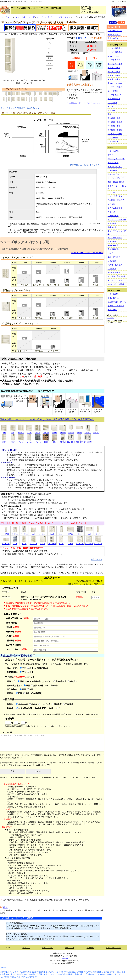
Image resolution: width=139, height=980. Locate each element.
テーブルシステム (115, 167)
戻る (4, 907)
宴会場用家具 (113, 249)
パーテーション (114, 171)
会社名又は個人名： (19, 618)
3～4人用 (6, 533)
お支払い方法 (47, 948)
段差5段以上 (60, 681)
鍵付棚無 (63, 432)
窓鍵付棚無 (71, 441)
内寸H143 (21, 432)
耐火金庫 (111, 204)
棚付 (4, 432)
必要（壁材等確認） (33, 693)
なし (59, 708)
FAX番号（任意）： (15, 645)
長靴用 (4, 441)
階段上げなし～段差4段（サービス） (35, 681)
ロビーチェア (113, 216)
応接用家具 (112, 227)
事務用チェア (113, 163)
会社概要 (90, 948)
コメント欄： (52, 741)
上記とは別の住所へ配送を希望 (16, 656)
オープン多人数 (114, 60)
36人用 (70, 543)
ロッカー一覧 (113, 138)
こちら (101, 584)
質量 (50, 64)
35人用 (61, 543)
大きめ (21, 441)
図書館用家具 (113, 245)
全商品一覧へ (97, 560)
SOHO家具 (112, 269)
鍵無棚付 (71, 432)
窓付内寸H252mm (115, 134)
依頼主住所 (22, 704)
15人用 (70, 533)
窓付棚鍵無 (88, 441)
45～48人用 (89, 543)
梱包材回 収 (99, 65)
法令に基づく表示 (113, 948)
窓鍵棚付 (63, 441)
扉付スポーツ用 (114, 99)
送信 (13, 771)
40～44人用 (80, 543)
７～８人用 (24, 533)
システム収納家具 (115, 208)
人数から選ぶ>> (114, 35)
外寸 (50, 48)
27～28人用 (33, 543)
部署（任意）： (13, 623)
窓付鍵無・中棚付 (115, 126)
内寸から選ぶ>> (114, 38)
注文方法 (26, 948)
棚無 (13, 432)
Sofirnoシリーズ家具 (116, 284)
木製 (54, 441)
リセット (38, 771)
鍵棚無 (79, 432)
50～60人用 (98, 543)
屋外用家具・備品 (115, 238)
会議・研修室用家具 (116, 182)
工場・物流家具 (114, 257)
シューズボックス (115, 196)
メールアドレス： (18, 649)
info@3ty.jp (63, 958)
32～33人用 (52, 543)
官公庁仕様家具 (114, 272)
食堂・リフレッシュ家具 (117, 232)
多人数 (29, 432)
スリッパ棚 (112, 103)
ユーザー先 (44, 704)
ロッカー (111, 192)
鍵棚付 (54, 432)
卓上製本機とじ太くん (117, 302)
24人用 (15, 543)
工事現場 (68, 704)
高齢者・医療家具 (115, 265)
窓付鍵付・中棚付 (115, 118)
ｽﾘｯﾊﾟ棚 (46, 432)
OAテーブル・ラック (116, 159)
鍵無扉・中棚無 (114, 79)
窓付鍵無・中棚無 (115, 130)
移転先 (33, 704)
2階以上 (72, 681)
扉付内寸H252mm (115, 83)
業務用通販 (112, 310)
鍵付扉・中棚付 (114, 68)
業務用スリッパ (114, 298)
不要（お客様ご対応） (38, 668)
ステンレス (38, 441)
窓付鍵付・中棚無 (115, 122)
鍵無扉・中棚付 (114, 76)
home (8, 948)
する (23, 668)
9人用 (33, 533)
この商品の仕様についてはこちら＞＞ (83, 103)
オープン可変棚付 (115, 64)
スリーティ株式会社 (119, 1)
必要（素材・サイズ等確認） (45, 686)
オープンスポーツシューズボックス (53, 17)
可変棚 (38, 432)
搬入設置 (90, 65)
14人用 (61, 533)
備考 (50, 69)
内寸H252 (88, 432)
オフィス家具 (113, 151)
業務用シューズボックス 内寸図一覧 (87, 253)
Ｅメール (110, 318)
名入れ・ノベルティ (116, 306)
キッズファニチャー (116, 280)
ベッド (110, 253)
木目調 (46, 441)
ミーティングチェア (116, 178)
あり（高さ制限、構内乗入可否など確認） (36, 708)
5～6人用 (15, 533)
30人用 (43, 543)
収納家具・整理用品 (116, 200)
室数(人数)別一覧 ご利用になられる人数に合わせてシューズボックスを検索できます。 (45, 523)
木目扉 (110, 107)
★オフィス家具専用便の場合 (16, 830)
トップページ (7, 17)
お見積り (76, 58)
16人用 (80, 533)
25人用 (24, 543)
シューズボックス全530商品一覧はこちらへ (20, 108)
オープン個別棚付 (115, 48)
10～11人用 (43, 533)
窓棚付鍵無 (79, 441)
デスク (110, 155)
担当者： (14, 627)
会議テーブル (113, 174)
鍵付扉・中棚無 (114, 72)
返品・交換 (70, 948)
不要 (30, 672)
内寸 (50, 53)
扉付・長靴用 (113, 91)
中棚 (50, 58)
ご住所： (14, 636)
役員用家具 (112, 223)
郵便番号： (15, 632)
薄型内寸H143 (113, 56)
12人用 (52, 533)
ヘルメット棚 (113, 141)
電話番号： (15, 641)
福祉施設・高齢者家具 (117, 276)
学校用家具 (112, 241)
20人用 (98, 533)
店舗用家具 (112, 261)
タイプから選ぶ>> (115, 31)
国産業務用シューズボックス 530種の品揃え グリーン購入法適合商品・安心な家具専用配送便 (47, 419)
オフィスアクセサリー (117, 220)
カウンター (112, 212)
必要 (30, 689)
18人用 (89, 533)
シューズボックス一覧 (25, 17)
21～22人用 (6, 543)
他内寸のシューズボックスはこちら (86, 165)
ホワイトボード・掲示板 (117, 187)
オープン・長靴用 (115, 87)
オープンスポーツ (115, 95)
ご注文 (94, 58)
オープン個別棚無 (115, 52)
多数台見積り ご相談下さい (81, 85)
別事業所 (57, 704)
